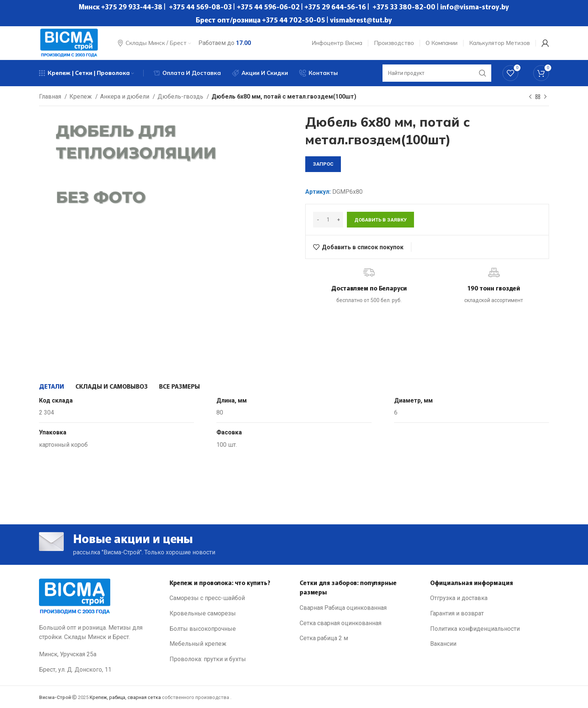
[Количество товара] (328, 220)
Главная (51, 97)
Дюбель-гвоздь (181, 97)
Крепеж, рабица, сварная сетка (125, 697)
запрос (323, 164)
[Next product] (545, 97)
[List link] (229, 598)
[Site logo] (69, 43)
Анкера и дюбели (125, 97)
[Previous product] (530, 97)
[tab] (52, 386)
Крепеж (81, 97)
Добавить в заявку (380, 220)
